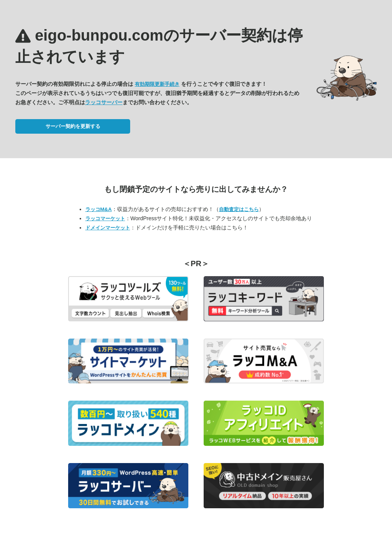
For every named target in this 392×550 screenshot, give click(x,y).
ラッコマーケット (105, 219)
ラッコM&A (99, 209)
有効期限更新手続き (157, 84)
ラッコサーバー (104, 102)
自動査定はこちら (239, 209)
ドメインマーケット (108, 228)
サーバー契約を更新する (73, 126)
